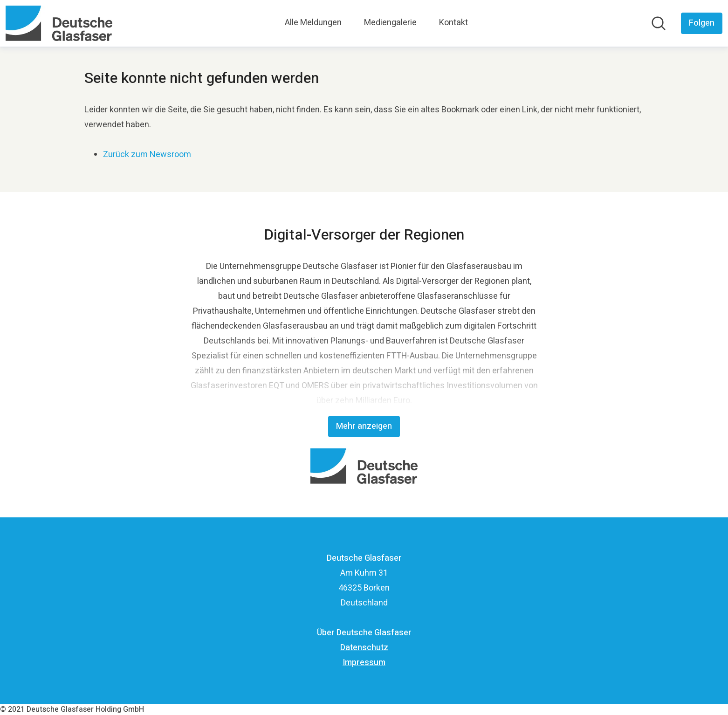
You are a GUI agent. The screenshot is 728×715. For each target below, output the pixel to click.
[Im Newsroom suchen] (659, 23)
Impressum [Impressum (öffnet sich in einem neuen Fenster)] (364, 663)
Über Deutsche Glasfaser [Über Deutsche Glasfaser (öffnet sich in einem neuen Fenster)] (364, 633)
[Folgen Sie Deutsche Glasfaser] (702, 23)
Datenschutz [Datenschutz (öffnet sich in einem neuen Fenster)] (364, 648)
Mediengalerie (390, 23)
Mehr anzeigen (364, 426)
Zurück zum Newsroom (147, 155)
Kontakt (453, 23)
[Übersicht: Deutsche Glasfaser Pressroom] (59, 23)
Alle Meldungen (313, 23)
